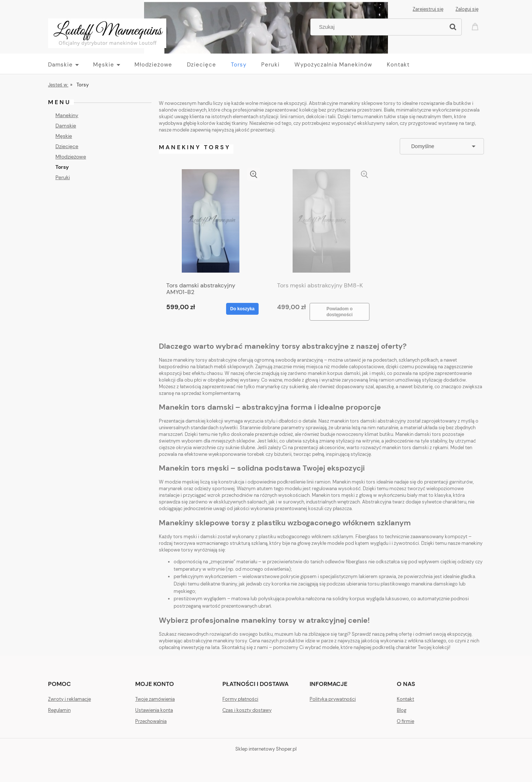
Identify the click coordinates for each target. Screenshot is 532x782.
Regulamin (59, 710)
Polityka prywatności (333, 699)
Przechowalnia (151, 721)
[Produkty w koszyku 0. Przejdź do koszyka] (476, 26)
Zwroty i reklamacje (69, 699)
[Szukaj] (453, 27)
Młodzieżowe (71, 157)
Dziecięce (67, 146)
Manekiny (67, 115)
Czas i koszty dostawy (247, 710)
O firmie (405, 721)
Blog (402, 710)
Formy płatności (240, 699)
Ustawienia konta (154, 710)
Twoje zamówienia (155, 699)
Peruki (63, 177)
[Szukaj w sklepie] (379, 27)
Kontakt (405, 699)
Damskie (66, 126)
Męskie (64, 136)
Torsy (62, 167)
